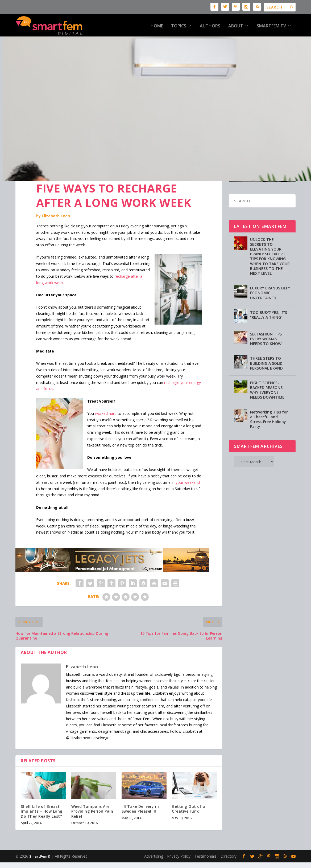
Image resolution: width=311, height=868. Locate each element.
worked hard (106, 404)
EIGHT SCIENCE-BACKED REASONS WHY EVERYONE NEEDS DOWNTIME (267, 381)
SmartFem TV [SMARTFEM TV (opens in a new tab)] (271, 25)
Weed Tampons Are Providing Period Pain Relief (92, 802)
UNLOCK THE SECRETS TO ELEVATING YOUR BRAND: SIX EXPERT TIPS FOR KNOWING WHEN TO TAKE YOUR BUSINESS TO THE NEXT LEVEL (270, 247)
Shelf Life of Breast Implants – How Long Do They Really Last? (42, 802)
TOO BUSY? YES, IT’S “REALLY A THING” (269, 306)
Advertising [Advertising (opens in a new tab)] (154, 847)
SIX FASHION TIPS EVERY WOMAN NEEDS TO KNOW (266, 329)
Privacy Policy (179, 847)
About (236, 25)
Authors (210, 25)
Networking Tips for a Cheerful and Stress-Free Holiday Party (269, 410)
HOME (157, 25)
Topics (179, 25)
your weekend (188, 473)
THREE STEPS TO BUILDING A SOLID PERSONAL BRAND (266, 354)
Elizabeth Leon (56, 207)
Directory (229, 847)
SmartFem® (40, 847)
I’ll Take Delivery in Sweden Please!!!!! (140, 800)
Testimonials (206, 847)
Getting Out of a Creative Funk (189, 800)
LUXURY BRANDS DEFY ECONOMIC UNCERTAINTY (270, 284)
